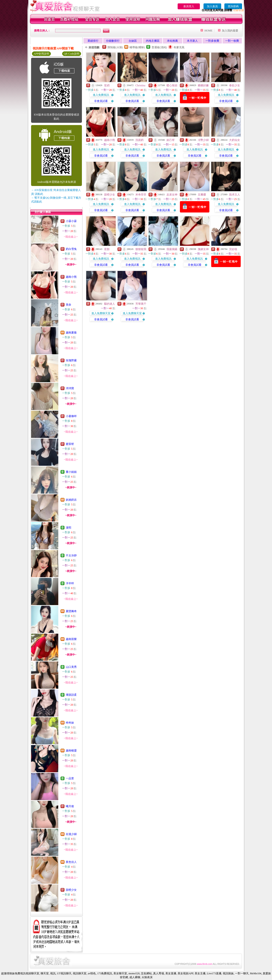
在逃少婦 (71, 834)
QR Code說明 (72, 54)
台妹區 (133, 41)
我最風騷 (172, 249)
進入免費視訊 (101, 95)
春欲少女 (235, 85)
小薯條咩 (71, 416)
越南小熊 (71, 277)
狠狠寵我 (141, 249)
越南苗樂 (71, 639)
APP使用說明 (41, 54)
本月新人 (192, 41)
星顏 (107, 249)
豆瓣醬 (202, 195)
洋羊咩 (70, 583)
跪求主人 (235, 195)
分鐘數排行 (113, 41)
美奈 (69, 305)
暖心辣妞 (172, 85)
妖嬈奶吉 (71, 500)
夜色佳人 (71, 862)
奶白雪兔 (71, 249)
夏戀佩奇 (71, 611)
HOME (208, 31)
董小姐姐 (71, 472)
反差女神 (172, 195)
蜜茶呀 (70, 444)
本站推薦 (172, 41)
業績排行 (93, 41)
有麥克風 (179, 47)
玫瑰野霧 (71, 360)
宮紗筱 (233, 249)
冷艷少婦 (203, 140)
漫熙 (69, 528)
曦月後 (70, 806)
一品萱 (70, 778)
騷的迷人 (110, 304)
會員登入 (189, 6)
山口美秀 (71, 667)
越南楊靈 (71, 751)
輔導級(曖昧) (137, 47)
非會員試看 (101, 101)
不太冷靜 (71, 555)
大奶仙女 (235, 140)
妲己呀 (171, 140)
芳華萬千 (141, 304)
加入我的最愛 (230, 31)
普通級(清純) (159, 47)
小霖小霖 (71, 221)
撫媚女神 (203, 249)
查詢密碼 (233, 6)
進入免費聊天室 (101, 313)
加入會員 (212, 6)
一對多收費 (212, 41)
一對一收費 (232, 41)
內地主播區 (153, 41)
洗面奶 (140, 140)
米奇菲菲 (141, 195)
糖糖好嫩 (203, 85)
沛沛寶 (70, 388)
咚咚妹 (70, 723)
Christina (140, 85)
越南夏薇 (71, 333)
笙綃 (107, 85)
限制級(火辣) (115, 47)
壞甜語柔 (71, 695)
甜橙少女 (71, 890)
